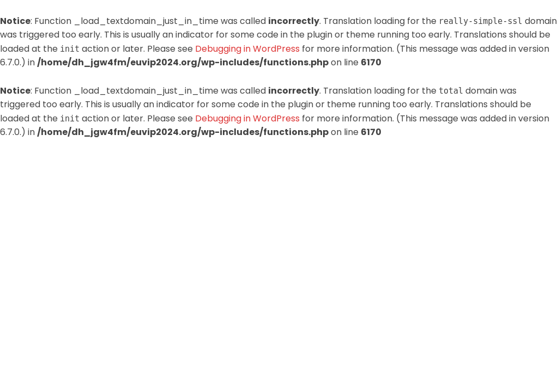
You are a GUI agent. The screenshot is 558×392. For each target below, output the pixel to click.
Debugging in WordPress (247, 49)
